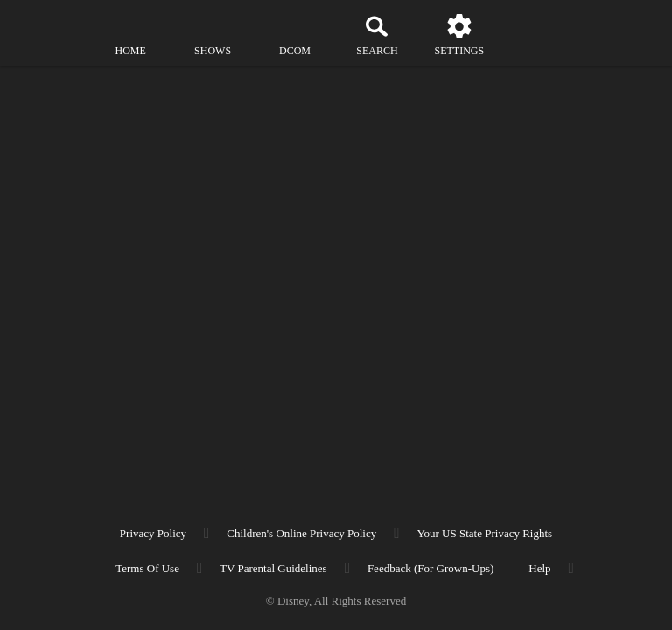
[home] (130, 35)
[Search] (377, 35)
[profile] (542, 35)
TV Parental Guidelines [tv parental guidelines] (273, 568)
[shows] (213, 35)
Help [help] (539, 568)
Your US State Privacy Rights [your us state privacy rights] (484, 533)
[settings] (459, 35)
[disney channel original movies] (295, 35)
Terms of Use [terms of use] (147, 568)
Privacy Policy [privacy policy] (153, 533)
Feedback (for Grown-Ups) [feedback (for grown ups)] (430, 568)
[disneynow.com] (47, 27)
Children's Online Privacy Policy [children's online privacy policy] (301, 533)
